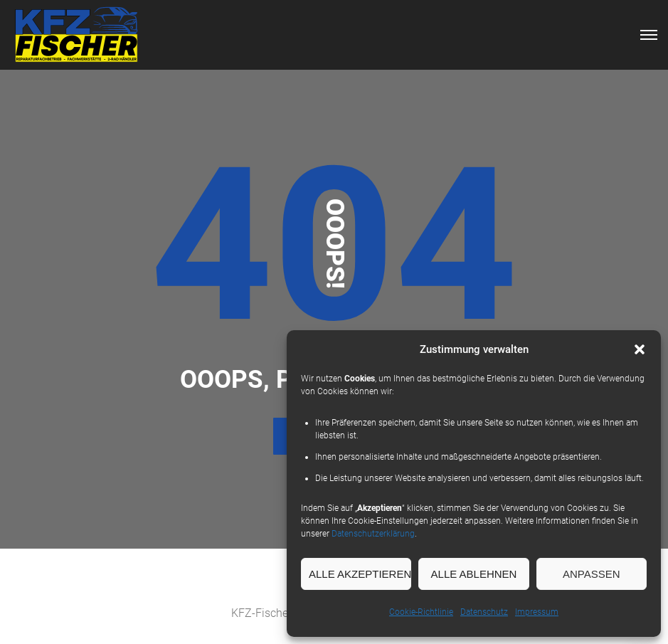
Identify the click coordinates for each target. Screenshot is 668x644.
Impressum (537, 612)
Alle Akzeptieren (360, 574)
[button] (640, 349)
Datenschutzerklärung (373, 534)
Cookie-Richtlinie (421, 612)
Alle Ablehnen (474, 574)
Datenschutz (484, 612)
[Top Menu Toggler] (649, 35)
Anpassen (592, 574)
